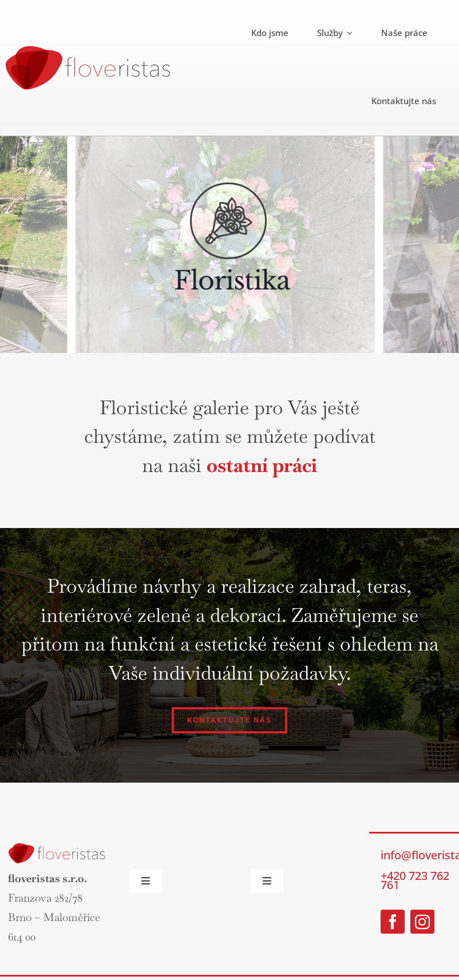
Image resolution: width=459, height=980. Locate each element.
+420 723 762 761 (415, 880)
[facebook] (393, 922)
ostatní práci (262, 465)
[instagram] (422, 922)
